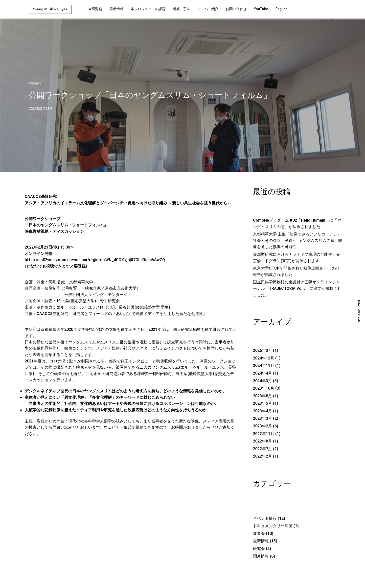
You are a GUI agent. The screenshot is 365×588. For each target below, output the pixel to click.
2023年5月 (262, 403)
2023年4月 (262, 411)
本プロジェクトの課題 (148, 9)
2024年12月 (264, 358)
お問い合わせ (236, 9)
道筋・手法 (182, 9)
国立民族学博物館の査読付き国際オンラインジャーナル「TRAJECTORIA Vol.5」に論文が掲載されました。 (297, 288)
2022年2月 (262, 456)
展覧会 (259, 534)
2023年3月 (262, 419)
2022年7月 (262, 449)
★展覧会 (95, 9)
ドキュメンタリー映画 (273, 526)
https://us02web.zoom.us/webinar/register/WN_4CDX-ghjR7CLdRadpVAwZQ (95, 260)
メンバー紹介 (208, 9)
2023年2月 (262, 426)
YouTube (261, 9)
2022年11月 (264, 434)
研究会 (259, 549)
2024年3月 (262, 381)
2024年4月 (262, 373)
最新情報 (116, 9)
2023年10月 (264, 388)
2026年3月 (262, 351)
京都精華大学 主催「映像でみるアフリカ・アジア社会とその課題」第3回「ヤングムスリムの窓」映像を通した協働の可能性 (298, 241)
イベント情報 (265, 519)
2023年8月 (262, 396)
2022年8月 (262, 441)
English (282, 9)
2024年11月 (264, 366)
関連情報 (35, 83)
